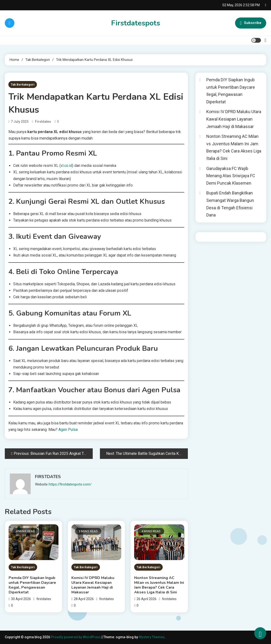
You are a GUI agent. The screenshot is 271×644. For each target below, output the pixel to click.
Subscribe (251, 23)
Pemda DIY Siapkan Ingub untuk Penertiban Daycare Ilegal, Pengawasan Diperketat (32, 585)
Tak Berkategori (23, 85)
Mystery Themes (152, 637)
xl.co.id (66, 166)
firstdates (43, 122)
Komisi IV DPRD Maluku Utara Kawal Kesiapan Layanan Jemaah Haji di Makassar (93, 585)
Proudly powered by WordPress (76, 637)
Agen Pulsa (68, 430)
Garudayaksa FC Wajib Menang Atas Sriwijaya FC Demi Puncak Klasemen (231, 176)
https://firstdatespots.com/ (70, 484)
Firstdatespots (136, 23)
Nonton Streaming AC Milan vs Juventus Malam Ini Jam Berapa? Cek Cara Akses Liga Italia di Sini (159, 585)
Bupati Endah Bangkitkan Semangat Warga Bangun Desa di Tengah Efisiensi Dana (230, 204)
